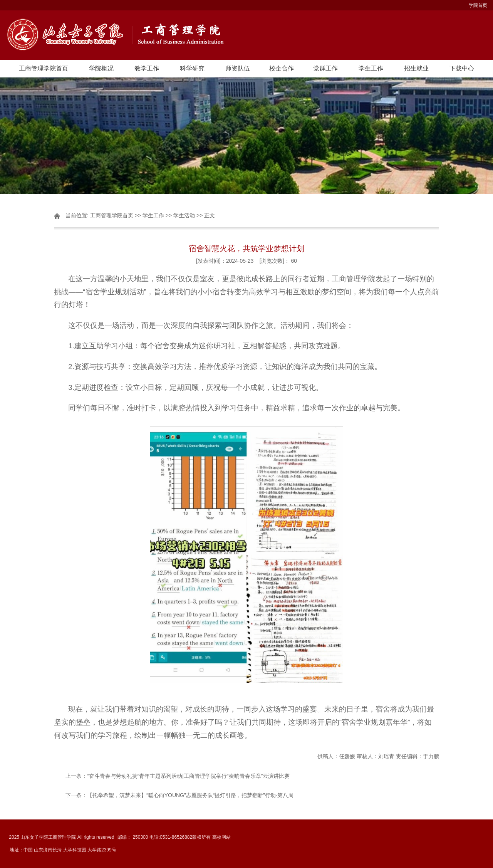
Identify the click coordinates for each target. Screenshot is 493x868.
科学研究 (192, 68)
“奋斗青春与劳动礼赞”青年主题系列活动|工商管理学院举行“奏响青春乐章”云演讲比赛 (188, 776)
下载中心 (462, 68)
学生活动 (184, 215)
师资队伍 (238, 68)
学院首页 (478, 5)
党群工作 (325, 68)
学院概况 (101, 68)
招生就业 (416, 68)
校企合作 (282, 68)
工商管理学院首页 (44, 68)
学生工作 (371, 68)
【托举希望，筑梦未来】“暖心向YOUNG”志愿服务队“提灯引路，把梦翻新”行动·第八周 (190, 795)
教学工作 (147, 68)
